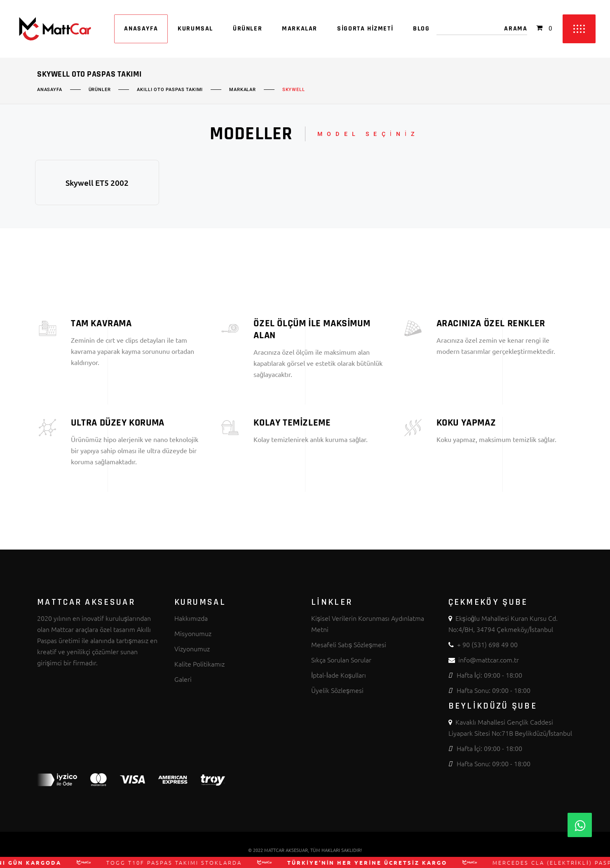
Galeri (183, 679)
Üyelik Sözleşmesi (337, 690)
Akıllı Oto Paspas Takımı (170, 90)
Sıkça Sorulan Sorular (341, 660)
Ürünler (100, 90)
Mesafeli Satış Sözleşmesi (349, 644)
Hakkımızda (191, 618)
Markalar (243, 90)
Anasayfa (50, 90)
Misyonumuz (193, 633)
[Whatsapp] (580, 825)
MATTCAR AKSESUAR (286, 850)
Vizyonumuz (192, 648)
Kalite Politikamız (199, 664)
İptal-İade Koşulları (339, 675)
